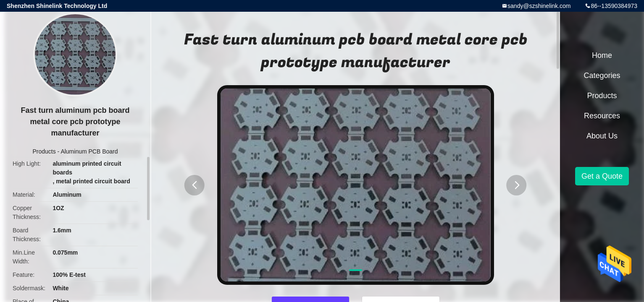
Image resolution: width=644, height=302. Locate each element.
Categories (602, 75)
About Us (602, 136)
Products (44, 151)
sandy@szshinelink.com (539, 6)
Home (602, 55)
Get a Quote (602, 176)
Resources (602, 116)
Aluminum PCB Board (89, 151)
